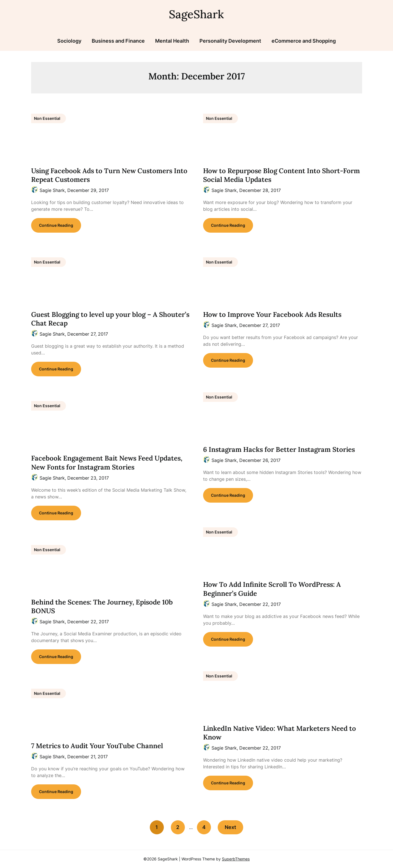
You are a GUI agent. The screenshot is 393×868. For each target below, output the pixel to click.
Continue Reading (56, 225)
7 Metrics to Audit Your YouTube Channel (97, 746)
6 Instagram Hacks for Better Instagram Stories (279, 449)
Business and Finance (118, 41)
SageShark (196, 14)
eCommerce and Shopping (304, 41)
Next (231, 827)
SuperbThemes (236, 859)
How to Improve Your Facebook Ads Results (272, 314)
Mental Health (172, 41)
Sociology (69, 41)
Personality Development (230, 41)
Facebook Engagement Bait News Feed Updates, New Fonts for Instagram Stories (107, 462)
